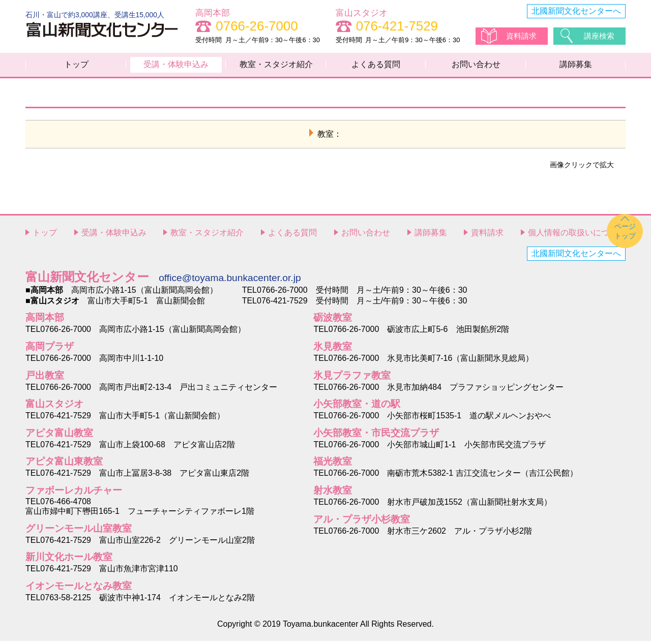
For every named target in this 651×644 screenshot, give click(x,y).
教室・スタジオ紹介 (276, 66)
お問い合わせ (476, 66)
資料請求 (522, 36)
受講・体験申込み (176, 66)
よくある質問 (376, 66)
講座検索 (600, 36)
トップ (76, 66)
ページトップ (625, 234)
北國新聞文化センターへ (576, 11)
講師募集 (576, 66)
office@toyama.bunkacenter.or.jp (230, 281)
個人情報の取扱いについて (577, 236)
